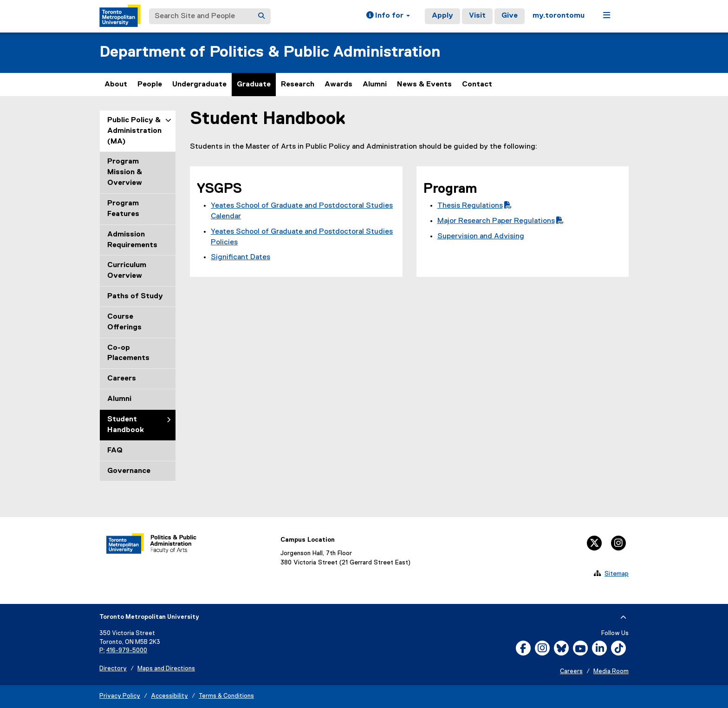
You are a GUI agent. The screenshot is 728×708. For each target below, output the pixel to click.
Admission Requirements (132, 240)
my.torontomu (559, 16)
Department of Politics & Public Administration (270, 52)
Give (510, 16)
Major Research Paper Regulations (500, 221)
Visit (477, 16)
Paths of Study (135, 296)
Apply (442, 16)
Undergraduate (199, 85)
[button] (388, 16)
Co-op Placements (128, 353)
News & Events (424, 85)
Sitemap (617, 574)
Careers (122, 379)
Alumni (375, 85)
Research (298, 85)
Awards (338, 85)
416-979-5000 (127, 651)
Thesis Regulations (474, 206)
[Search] (261, 16)
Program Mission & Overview (125, 172)
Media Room (611, 672)
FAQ (115, 451)
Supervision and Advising (481, 236)
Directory (113, 669)
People (150, 85)
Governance (129, 471)
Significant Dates (240, 257)
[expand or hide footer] (623, 617)
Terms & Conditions (226, 696)
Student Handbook (126, 425)
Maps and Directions (166, 669)
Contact (477, 85)
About (116, 85)
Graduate (254, 85)
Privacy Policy (120, 696)
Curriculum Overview (127, 271)
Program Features (123, 209)
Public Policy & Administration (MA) (134, 131)
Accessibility (169, 696)
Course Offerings (124, 322)
